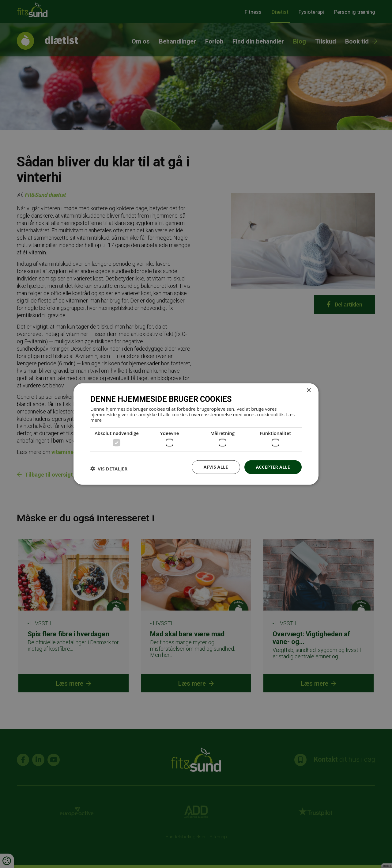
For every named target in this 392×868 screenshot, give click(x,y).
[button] (109, 469)
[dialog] (196, 434)
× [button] (309, 391)
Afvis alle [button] (216, 467)
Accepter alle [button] (273, 467)
